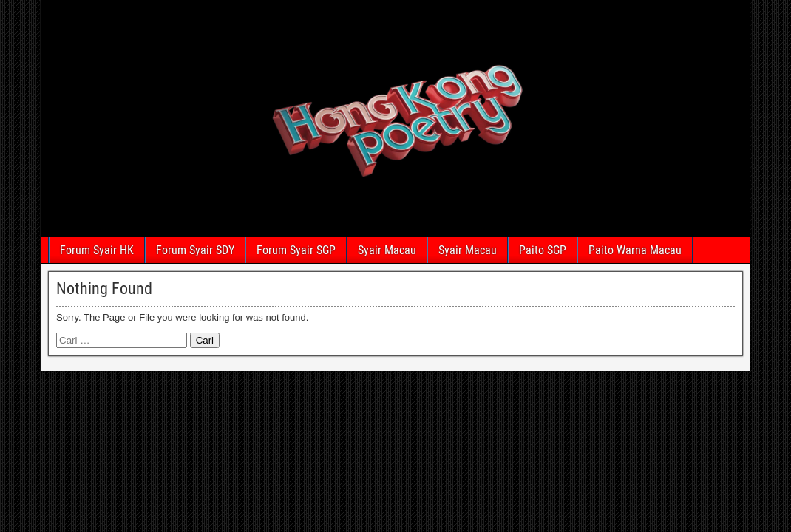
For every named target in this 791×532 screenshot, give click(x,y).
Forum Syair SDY (195, 250)
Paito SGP (543, 250)
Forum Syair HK (97, 250)
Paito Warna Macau (635, 250)
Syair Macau (387, 250)
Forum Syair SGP (296, 250)
